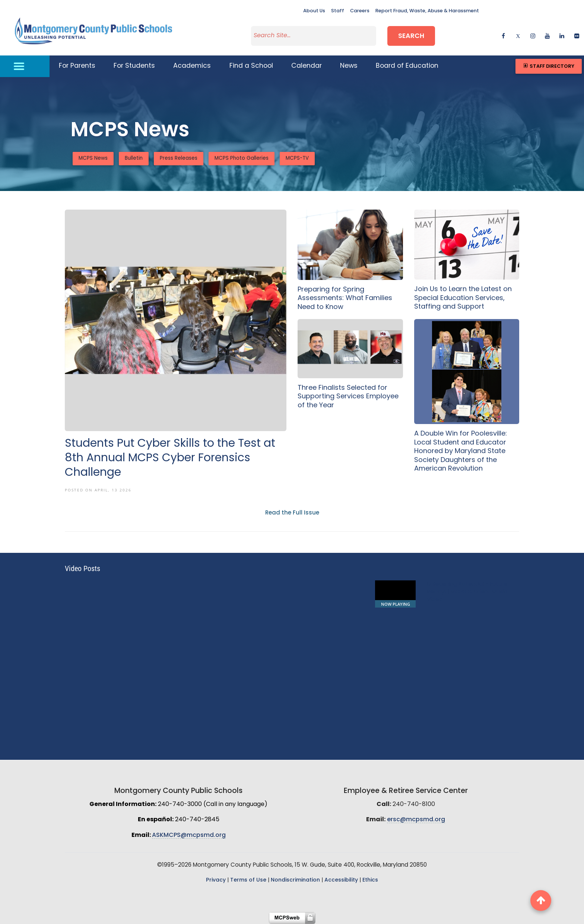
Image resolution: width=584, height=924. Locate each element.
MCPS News (93, 158)
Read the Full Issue (292, 513)
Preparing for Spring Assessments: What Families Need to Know (345, 299)
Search (411, 36)
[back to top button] (541, 901)
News (349, 66)
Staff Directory (548, 66)
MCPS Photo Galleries (242, 158)
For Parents (77, 66)
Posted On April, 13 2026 (98, 490)
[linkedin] (562, 36)
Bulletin (134, 158)
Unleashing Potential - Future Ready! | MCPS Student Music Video (467, 592)
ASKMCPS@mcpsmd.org (189, 835)
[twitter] (518, 36)
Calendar (307, 66)
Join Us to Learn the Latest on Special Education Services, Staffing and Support (463, 298)
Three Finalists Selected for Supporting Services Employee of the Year (348, 397)
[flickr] (577, 36)
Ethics (370, 880)
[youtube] (547, 36)
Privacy (216, 880)
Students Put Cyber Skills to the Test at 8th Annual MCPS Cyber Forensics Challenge (170, 458)
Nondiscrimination (295, 880)
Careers (360, 11)
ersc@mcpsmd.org (416, 820)
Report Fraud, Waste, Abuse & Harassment (427, 11)
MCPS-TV (297, 158)
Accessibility (341, 880)
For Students (134, 66)
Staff (338, 11)
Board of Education (407, 66)
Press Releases (179, 158)
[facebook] (503, 36)
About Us (314, 11)
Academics (192, 66)
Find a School (251, 66)
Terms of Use (248, 880)
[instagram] (533, 36)
